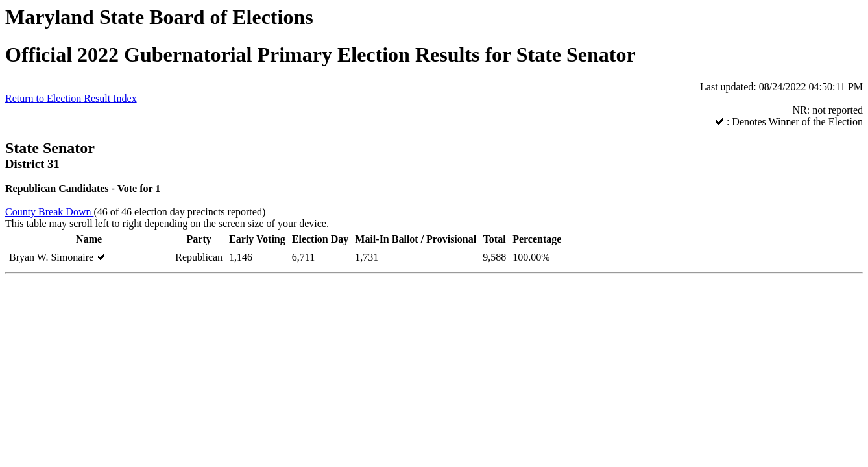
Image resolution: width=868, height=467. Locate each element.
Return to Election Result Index (71, 98)
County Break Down (49, 212)
